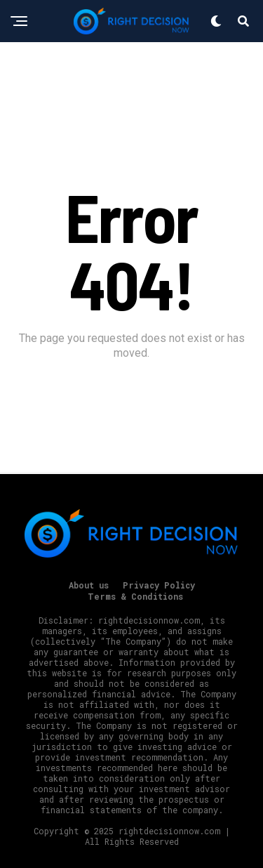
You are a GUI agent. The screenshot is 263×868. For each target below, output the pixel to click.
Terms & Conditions (135, 596)
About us (89, 585)
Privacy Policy (159, 585)
